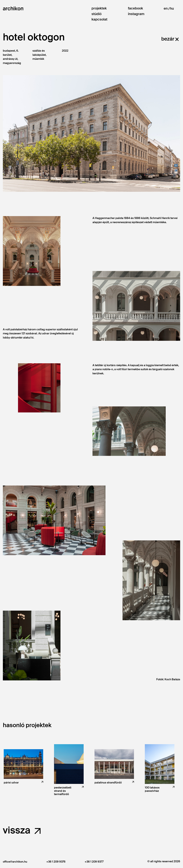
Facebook (135, 8)
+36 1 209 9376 (56, 862)
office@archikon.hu (15, 862)
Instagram (136, 14)
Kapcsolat (99, 19)
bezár (168, 39)
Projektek (99, 8)
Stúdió (97, 14)
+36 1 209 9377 (94, 862)
